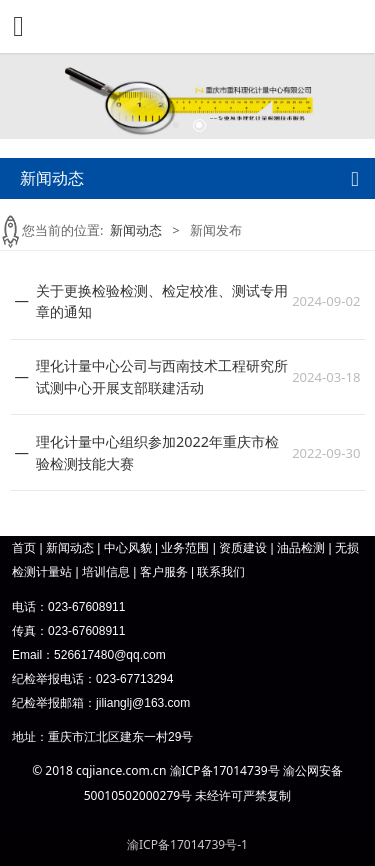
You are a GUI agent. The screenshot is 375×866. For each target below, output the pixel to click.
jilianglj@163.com (143, 703)
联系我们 (221, 571)
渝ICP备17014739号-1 (187, 844)
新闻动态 (136, 230)
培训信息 (106, 571)
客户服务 (164, 571)
